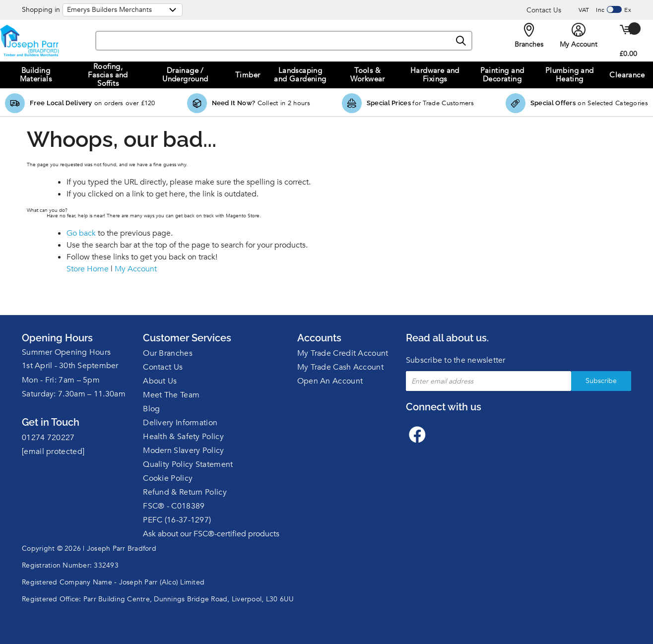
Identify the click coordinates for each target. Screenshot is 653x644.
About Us (160, 381)
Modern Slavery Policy (183, 451)
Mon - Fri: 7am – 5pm (61, 380)
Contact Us (544, 10)
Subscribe (601, 381)
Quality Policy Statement (188, 464)
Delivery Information (180, 423)
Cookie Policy (168, 478)
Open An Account (330, 381)
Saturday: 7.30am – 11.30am (74, 394)
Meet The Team (171, 395)
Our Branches (168, 353)
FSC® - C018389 (174, 506)
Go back (81, 233)
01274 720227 (48, 438)
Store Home (88, 269)
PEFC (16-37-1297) (177, 520)
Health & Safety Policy (183, 437)
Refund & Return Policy (185, 492)
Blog (151, 409)
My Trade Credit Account (343, 353)
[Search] (461, 41)
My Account (136, 269)
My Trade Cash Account (340, 367)
